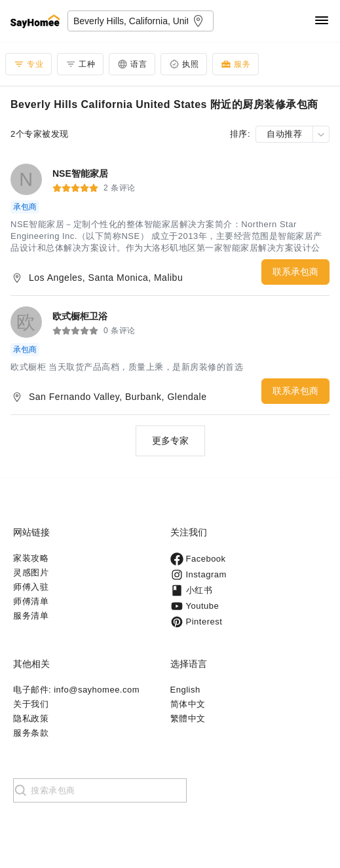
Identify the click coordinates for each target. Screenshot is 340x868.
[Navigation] (322, 21)
